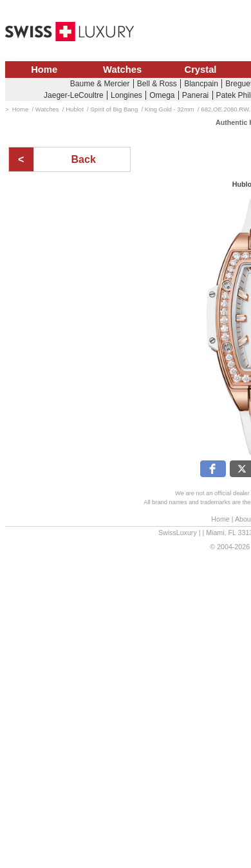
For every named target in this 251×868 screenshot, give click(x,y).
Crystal (201, 70)
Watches (122, 70)
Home (44, 70)
